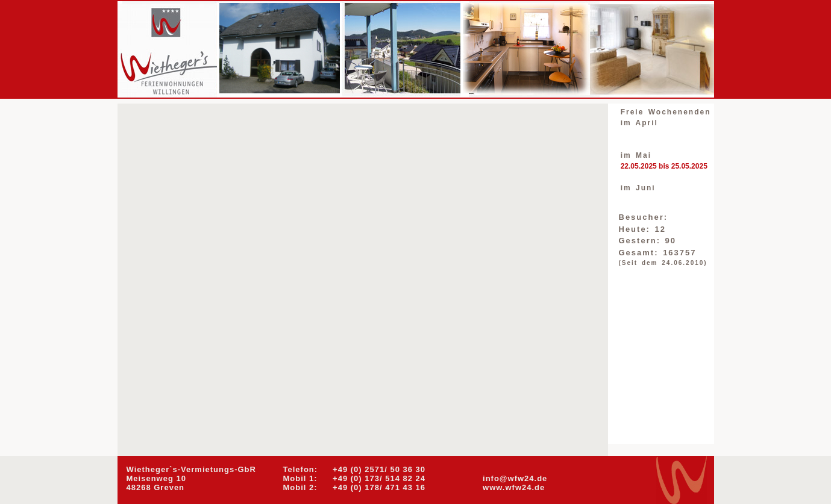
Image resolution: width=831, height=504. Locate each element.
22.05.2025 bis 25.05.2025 (664, 166)
